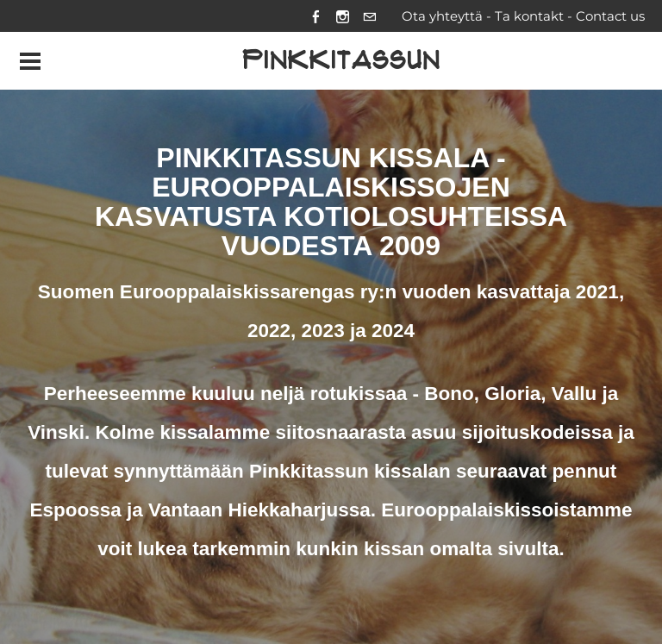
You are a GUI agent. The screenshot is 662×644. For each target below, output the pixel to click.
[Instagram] (343, 16)
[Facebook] (316, 16)
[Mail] (369, 16)
